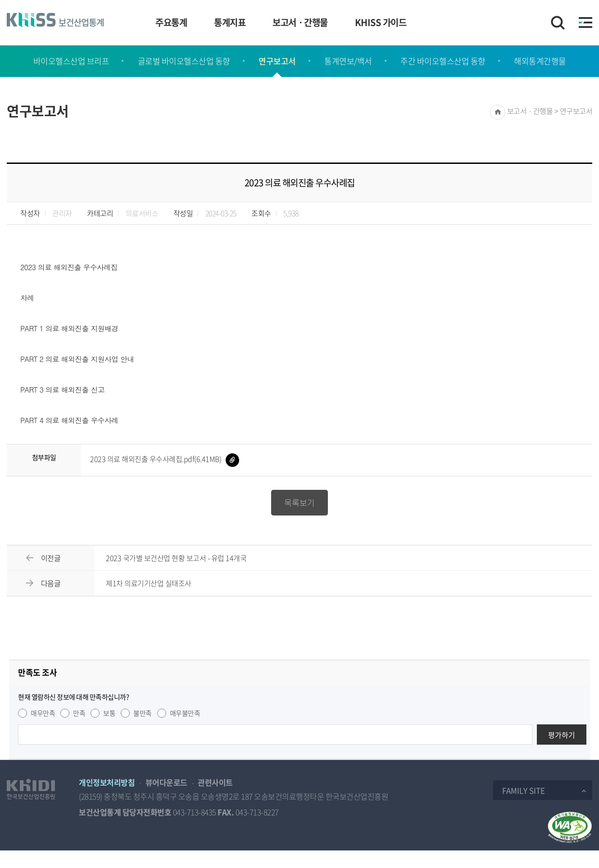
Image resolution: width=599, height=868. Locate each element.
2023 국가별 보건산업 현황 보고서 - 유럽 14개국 (176, 558)
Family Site (524, 790)
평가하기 (562, 735)
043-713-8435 (195, 812)
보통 (109, 713)
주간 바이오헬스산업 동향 (443, 61)
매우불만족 (185, 713)
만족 (79, 713)
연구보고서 (277, 61)
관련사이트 (215, 782)
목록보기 (299, 503)
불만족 (143, 713)
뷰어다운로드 (166, 782)
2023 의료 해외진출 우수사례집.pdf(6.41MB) (165, 459)
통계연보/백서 (348, 61)
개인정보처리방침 (107, 782)
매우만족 (43, 713)
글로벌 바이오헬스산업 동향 (184, 61)
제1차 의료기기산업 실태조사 (149, 583)
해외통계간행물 (540, 61)
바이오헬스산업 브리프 (71, 61)
